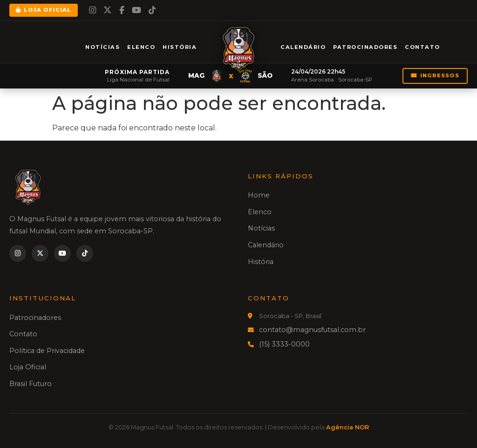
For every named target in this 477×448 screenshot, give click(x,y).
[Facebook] (122, 10)
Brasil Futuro (31, 384)
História (180, 47)
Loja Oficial (44, 10)
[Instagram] (92, 10)
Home (259, 195)
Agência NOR (348, 427)
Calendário (303, 47)
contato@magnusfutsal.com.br (312, 330)
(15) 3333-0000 (284, 344)
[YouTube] (136, 10)
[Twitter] (108, 10)
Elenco (141, 47)
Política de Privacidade (47, 351)
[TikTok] (152, 10)
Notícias (102, 47)
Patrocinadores (365, 47)
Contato (422, 47)
